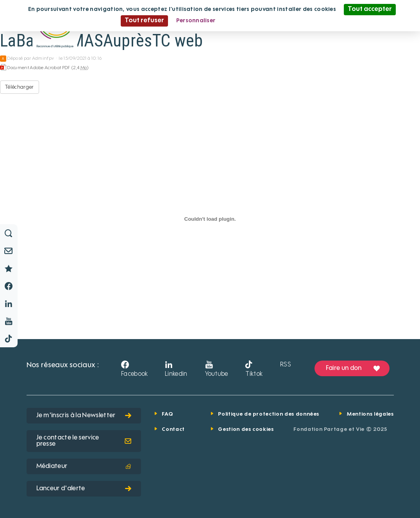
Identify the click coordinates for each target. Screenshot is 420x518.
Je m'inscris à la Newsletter (84, 416)
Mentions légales (370, 414)
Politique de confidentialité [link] (261, 21)
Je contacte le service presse (84, 441)
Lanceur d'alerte (84, 489)
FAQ (167, 414)
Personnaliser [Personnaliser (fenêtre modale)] (196, 21)
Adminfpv (43, 59)
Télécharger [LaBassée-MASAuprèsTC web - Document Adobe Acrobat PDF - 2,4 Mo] (20, 87)
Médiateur (84, 466)
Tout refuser (144, 21)
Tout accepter (370, 9)
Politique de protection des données (269, 414)
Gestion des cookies (246, 430)
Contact (173, 430)
